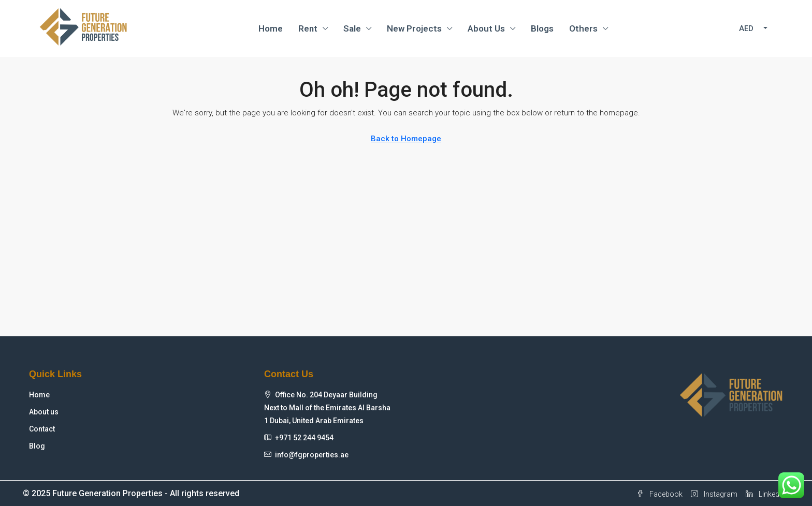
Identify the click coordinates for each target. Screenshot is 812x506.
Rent (308, 28)
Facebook (659, 494)
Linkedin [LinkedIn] (765, 494)
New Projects (414, 28)
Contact (42, 429)
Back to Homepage (406, 139)
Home (271, 28)
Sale (352, 28)
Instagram (714, 494)
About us (44, 412)
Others (583, 28)
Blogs (542, 28)
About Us (486, 28)
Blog (37, 446)
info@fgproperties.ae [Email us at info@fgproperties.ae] (312, 455)
